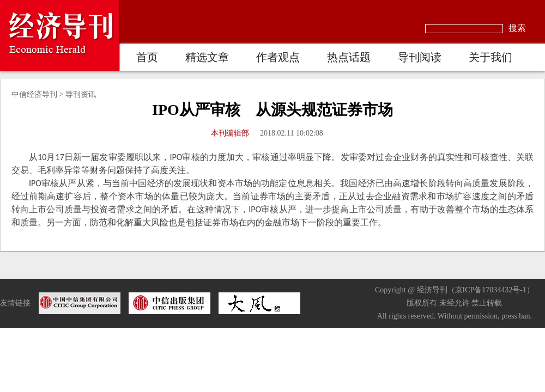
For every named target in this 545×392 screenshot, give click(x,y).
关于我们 (491, 57)
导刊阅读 (420, 57)
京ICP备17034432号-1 (491, 290)
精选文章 (207, 57)
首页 (147, 57)
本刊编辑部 (230, 133)
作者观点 (278, 57)
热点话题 (349, 57)
